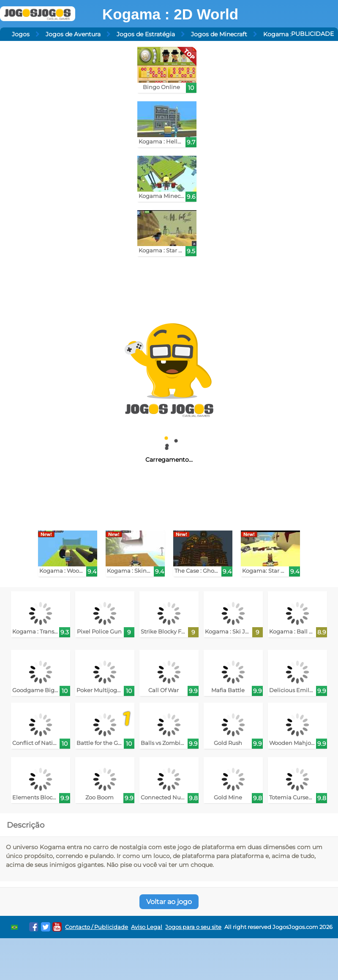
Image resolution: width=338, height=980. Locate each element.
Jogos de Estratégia (146, 34)
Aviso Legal (147, 927)
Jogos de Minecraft (219, 34)
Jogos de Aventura (73, 34)
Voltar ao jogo (169, 902)
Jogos (21, 34)
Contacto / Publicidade (97, 927)
